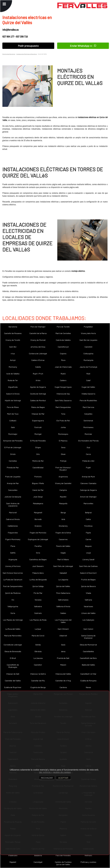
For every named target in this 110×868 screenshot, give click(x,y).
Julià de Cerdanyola (13, 497)
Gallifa (13, 553)
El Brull (13, 658)
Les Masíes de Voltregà (13, 620)
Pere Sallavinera (63, 593)
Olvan (63, 454)
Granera (38, 526)
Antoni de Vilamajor (88, 497)
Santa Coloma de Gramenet (88, 637)
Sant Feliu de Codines (88, 566)
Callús (88, 519)
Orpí (88, 447)
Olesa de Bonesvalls (13, 651)
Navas (88, 687)
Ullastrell (63, 636)
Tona (63, 414)
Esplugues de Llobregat (38, 539)
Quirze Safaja (38, 586)
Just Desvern (38, 566)
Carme (88, 539)
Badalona (38, 855)
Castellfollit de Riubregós (13, 666)
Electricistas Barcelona (9, 54)
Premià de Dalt (63, 658)
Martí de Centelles (63, 333)
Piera (13, 546)
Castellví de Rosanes (13, 333)
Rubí (88, 374)
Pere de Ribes (13, 407)
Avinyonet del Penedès (13, 441)
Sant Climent (63, 629)
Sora (38, 553)
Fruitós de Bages (88, 580)
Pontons (38, 477)
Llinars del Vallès (88, 613)
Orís (38, 454)
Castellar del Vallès (13, 681)
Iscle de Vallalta (13, 374)
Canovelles (13, 490)
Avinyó (13, 360)
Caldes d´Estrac (38, 360)
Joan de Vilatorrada (63, 367)
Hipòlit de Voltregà (13, 400)
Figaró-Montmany (13, 539)
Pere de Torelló (63, 327)
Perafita (38, 546)
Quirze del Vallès (63, 586)
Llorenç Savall (88, 559)
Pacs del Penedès (63, 855)
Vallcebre (38, 606)
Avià (63, 519)
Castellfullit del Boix (88, 658)
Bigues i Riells (38, 483)
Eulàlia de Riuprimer (13, 687)
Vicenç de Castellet (63, 483)
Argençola (13, 559)
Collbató (13, 421)
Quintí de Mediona (13, 593)
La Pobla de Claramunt (13, 580)
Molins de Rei (38, 461)
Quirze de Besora (88, 586)
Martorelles (88, 503)
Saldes (63, 613)
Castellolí (88, 347)
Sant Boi (13, 347)
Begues (88, 546)
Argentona (63, 477)
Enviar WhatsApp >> (83, 46)
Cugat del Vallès (88, 387)
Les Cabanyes (88, 620)
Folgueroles (13, 533)
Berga (63, 512)
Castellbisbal (38, 467)
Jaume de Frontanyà (88, 367)
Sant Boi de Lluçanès (88, 340)
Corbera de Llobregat (38, 353)
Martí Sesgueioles (63, 407)
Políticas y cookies (88, 862)
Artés (38, 380)
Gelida (38, 645)
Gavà (63, 645)
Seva (63, 447)
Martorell (13, 512)
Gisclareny (63, 526)
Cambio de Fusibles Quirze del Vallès (63, 863)
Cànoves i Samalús (88, 483)
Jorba (63, 427)
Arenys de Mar (13, 483)
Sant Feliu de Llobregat (63, 566)
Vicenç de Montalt (38, 340)
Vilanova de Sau (63, 394)
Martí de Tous (13, 414)
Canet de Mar (38, 490)
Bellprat (88, 512)
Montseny (13, 367)
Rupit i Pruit (38, 374)
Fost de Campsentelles (13, 586)
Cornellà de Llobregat (13, 645)
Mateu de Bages (38, 407)
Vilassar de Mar (38, 414)
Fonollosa (88, 526)
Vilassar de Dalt (13, 674)
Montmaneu (88, 427)
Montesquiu (63, 434)
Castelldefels (88, 651)
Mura (63, 360)
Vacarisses (88, 606)
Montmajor (13, 434)
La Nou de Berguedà (38, 580)
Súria (13, 613)
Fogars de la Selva (63, 533)
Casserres (63, 539)
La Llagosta (63, 580)
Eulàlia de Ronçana (88, 681)
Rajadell (13, 862)
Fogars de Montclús (38, 533)
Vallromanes (63, 600)
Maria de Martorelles (13, 636)
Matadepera (38, 503)
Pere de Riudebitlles (88, 400)
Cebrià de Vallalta (63, 340)
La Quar (38, 629)
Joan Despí (38, 497)
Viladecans (13, 855)
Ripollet (63, 497)
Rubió (63, 374)
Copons (63, 353)
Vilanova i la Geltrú (38, 674)
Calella (38, 367)
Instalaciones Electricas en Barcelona (26, 54)
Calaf (88, 380)
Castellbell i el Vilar (88, 674)
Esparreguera (38, 421)
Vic (13, 600)
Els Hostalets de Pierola (88, 441)
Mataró (63, 665)
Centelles (13, 461)
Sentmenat (88, 421)
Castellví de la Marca (38, 333)
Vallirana (88, 600)
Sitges (38, 447)
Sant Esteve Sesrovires (13, 573)
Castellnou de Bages (38, 559)
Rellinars (88, 855)
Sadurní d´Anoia (13, 394)
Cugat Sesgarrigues (63, 387)
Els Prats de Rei (63, 421)
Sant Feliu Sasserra (63, 400)
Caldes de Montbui (38, 400)
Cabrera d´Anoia (13, 519)
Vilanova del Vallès (63, 674)
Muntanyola (88, 360)
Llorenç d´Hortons (13, 566)
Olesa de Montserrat (88, 645)
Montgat (38, 434)
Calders (63, 380)
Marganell (38, 512)
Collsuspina (88, 353)
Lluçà (88, 553)
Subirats (38, 613)
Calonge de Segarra (88, 490)
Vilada (88, 593)
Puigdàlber (88, 327)
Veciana (38, 600)
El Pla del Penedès (38, 441)
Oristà (13, 454)
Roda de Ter (13, 380)
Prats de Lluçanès (13, 477)
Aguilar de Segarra (38, 387)
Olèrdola (38, 651)
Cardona (63, 687)
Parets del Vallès (63, 546)
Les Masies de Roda (38, 620)
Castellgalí (38, 862)
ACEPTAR (63, 778)
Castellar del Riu (38, 681)
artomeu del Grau (38, 347)
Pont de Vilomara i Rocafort (63, 469)
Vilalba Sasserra (88, 394)
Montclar (88, 434)
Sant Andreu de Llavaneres (13, 505)
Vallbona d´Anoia (63, 606)
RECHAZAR (47, 778)
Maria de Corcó (38, 636)
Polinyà (63, 461)
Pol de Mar (38, 593)
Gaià (13, 427)
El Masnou (63, 441)
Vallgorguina (13, 606)
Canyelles (88, 414)
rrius (13, 353)
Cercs (88, 454)
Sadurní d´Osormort (88, 573)
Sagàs (63, 553)
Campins (63, 490)
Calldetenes (13, 526)
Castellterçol (63, 347)
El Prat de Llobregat (13, 447)
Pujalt (88, 467)
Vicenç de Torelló (13, 340)
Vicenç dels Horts (88, 333)
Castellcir (38, 665)
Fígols (88, 533)
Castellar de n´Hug (63, 681)
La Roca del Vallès (13, 629)
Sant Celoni (88, 629)
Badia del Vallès (88, 665)
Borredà (38, 519)
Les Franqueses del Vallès (63, 621)
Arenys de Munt (88, 477)
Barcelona (13, 327)
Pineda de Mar (13, 467)
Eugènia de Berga (38, 687)
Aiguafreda (13, 387)
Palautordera (38, 573)
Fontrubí (38, 427)
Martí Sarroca (88, 407)
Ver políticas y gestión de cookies (55, 772)
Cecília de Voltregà (38, 394)
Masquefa (63, 503)
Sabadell (63, 573)
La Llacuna (38, 658)
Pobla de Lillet (88, 461)
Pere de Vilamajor (38, 327)
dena (63, 651)
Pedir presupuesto (28, 46)
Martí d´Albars (63, 559)
